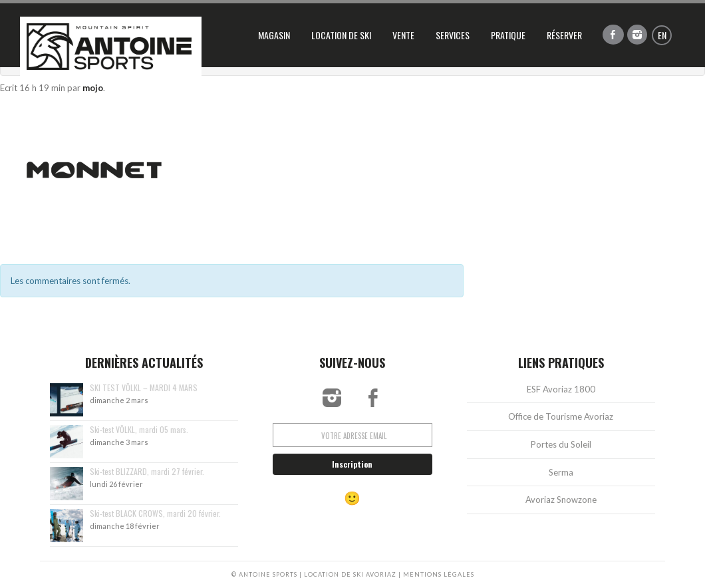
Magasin (274, 35)
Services (453, 35)
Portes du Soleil (561, 448)
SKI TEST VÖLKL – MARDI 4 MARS (144, 391)
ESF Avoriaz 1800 (561, 393)
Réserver (564, 35)
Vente (403, 35)
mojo (93, 88)
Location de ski (341, 35)
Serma (561, 476)
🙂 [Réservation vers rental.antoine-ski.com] (352, 502)
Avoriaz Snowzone (561, 504)
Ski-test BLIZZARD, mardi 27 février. (147, 475)
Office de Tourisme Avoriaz (561, 420)
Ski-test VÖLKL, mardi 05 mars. (139, 433)
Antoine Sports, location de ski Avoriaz (111, 47)
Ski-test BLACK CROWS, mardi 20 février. (155, 517)
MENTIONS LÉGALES (438, 574)
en (662, 35)
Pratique (508, 35)
